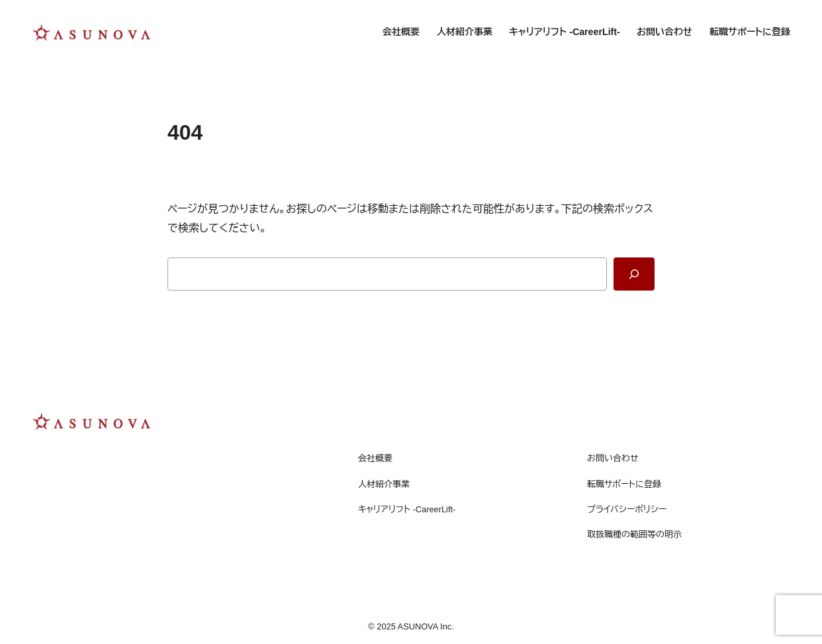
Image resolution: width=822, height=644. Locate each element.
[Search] (634, 274)
